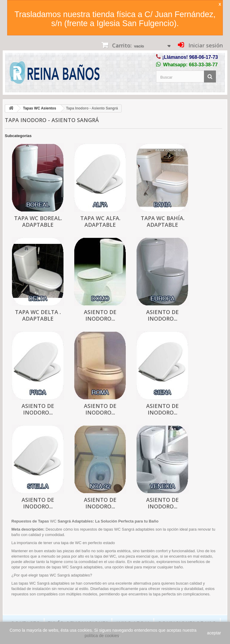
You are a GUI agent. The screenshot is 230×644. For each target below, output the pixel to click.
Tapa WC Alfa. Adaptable (100, 221)
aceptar (214, 633)
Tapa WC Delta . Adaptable (38, 315)
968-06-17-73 (204, 57)
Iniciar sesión (205, 45)
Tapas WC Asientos (40, 108)
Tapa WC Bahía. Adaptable (163, 221)
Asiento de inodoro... (100, 315)
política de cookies (102, 636)
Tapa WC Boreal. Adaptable (38, 221)
